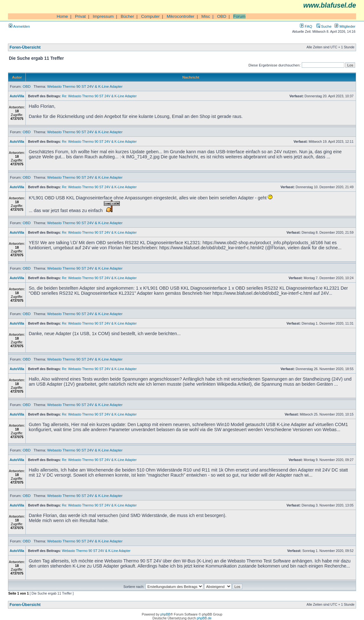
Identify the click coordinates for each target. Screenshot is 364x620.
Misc (206, 16)
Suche (324, 26)
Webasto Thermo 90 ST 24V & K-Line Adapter (85, 86)
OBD (222, 16)
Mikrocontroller (181, 16)
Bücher (127, 16)
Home (62, 16)
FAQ (306, 26)
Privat (80, 16)
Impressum (103, 16)
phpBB (165, 614)
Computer (150, 16)
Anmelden (19, 26)
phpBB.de (204, 618)
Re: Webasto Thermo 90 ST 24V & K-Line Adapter (99, 96)
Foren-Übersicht (25, 47)
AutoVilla (17, 96)
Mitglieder (345, 26)
